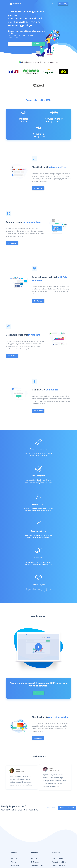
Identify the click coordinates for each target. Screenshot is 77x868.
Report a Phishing (59, 842)
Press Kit (55, 845)
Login (52, 4)
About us (34, 835)
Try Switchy (63, 4)
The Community (37, 842)
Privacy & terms (58, 835)
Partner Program (37, 845)
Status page (15, 842)
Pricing (13, 838)
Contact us (35, 849)
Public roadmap (16, 849)
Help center (36, 838)
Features (14, 835)
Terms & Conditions (59, 838)
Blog (12, 845)
